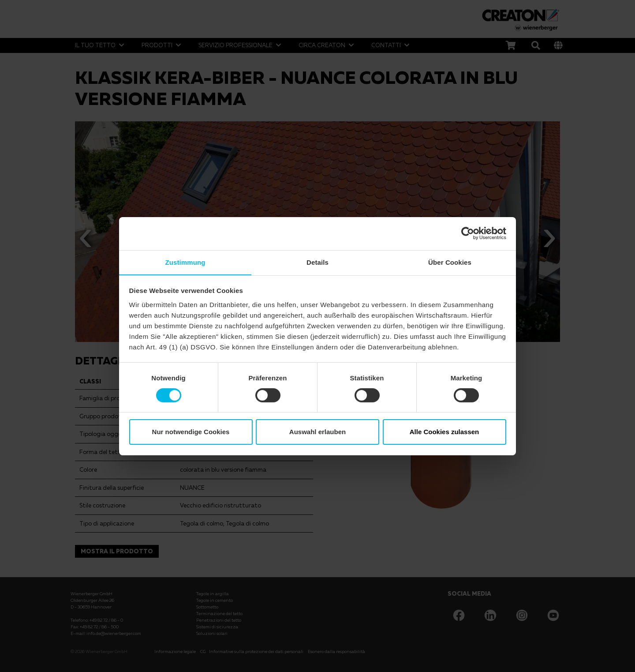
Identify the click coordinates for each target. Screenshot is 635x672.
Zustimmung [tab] (185, 262)
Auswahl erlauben (317, 432)
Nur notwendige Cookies (191, 432)
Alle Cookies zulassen (444, 432)
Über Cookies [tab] (450, 262)
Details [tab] (317, 262)
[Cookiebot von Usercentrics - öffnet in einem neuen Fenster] (468, 233)
